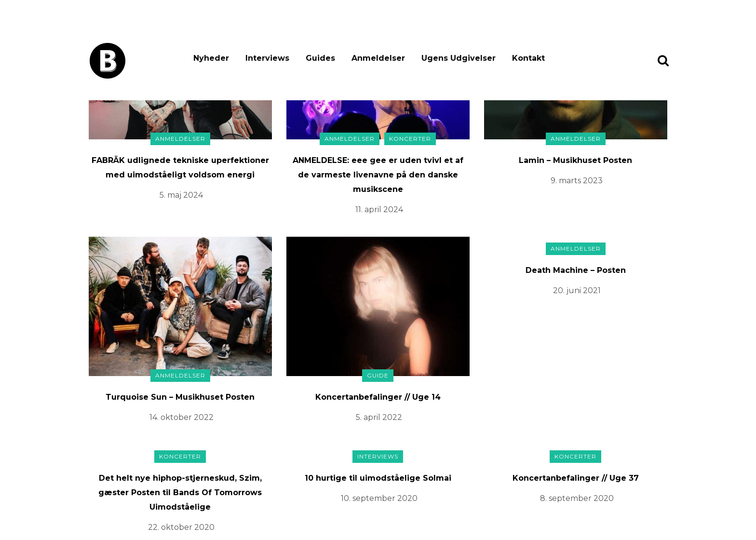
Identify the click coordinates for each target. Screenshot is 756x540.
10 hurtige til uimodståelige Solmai (378, 478)
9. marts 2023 (577, 181)
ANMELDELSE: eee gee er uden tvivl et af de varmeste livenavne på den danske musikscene (378, 175)
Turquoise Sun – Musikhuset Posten (180, 397)
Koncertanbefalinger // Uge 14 (378, 397)
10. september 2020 (379, 498)
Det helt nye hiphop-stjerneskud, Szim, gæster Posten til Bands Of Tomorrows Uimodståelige (180, 493)
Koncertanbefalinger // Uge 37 (576, 478)
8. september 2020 (577, 498)
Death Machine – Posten (576, 270)
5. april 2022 (379, 417)
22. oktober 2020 (181, 527)
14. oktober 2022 (182, 417)
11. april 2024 (379, 209)
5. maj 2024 (181, 195)
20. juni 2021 (577, 290)
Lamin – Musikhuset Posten (575, 160)
